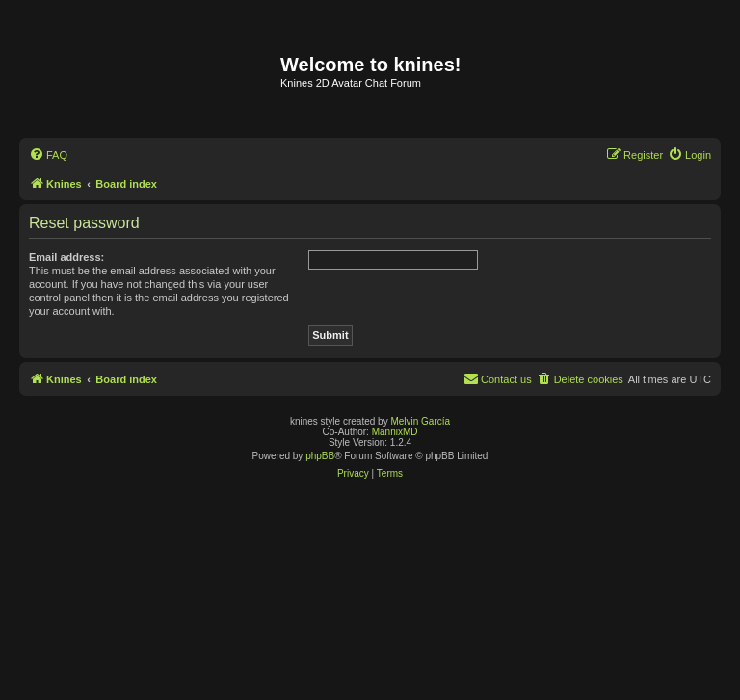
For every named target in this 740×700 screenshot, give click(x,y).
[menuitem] (48, 155)
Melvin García (420, 421)
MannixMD (395, 432)
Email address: (66, 257)
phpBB (320, 456)
